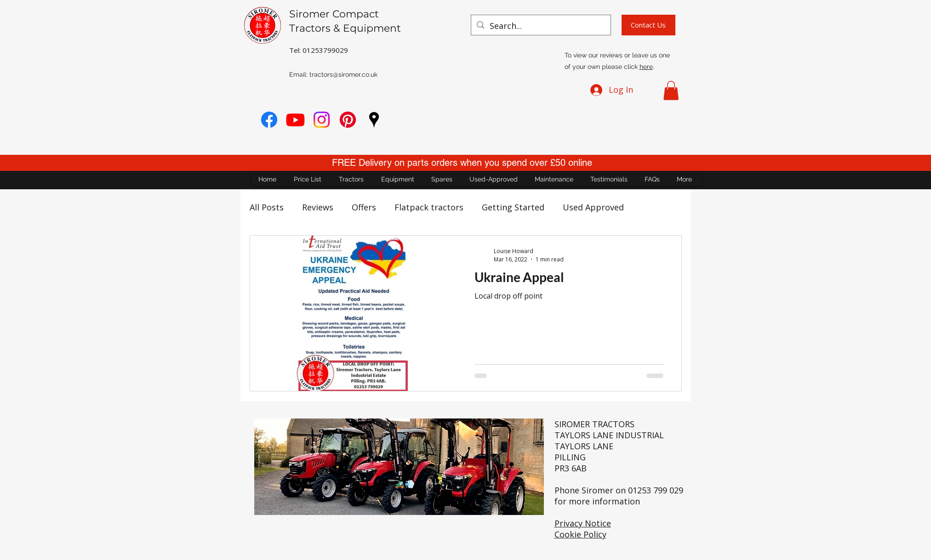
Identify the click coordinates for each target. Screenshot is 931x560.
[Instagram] (322, 120)
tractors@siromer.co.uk (343, 74)
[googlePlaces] (374, 120)
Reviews (318, 207)
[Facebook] (269, 120)
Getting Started (513, 207)
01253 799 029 (656, 490)
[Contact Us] (648, 25)
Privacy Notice (583, 523)
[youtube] (295, 120)
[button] (671, 91)
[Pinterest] (348, 120)
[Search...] (540, 26)
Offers (364, 207)
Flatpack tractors (429, 207)
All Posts (267, 207)
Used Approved (593, 207)
